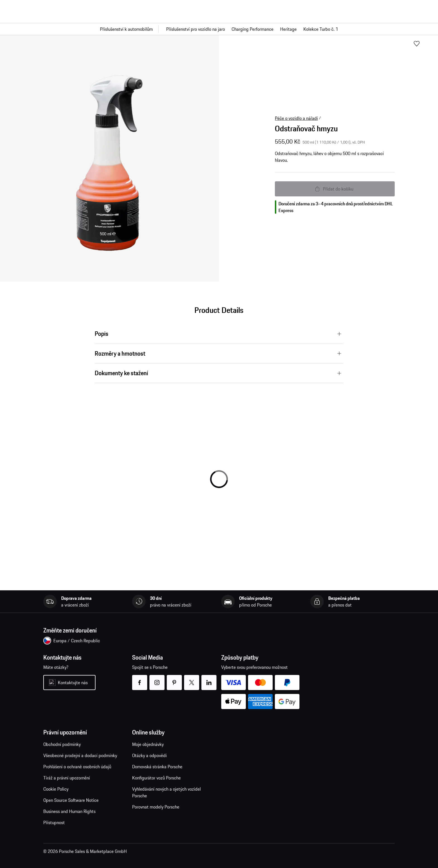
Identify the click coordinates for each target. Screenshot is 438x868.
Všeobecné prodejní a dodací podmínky (80, 755)
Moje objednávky (148, 744)
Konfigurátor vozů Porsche (156, 778)
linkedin (209, 679)
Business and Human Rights (69, 811)
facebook (140, 679)
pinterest (174, 679)
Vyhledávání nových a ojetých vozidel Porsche (166, 792)
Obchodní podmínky (62, 744)
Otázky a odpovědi (149, 755)
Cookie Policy (56, 789)
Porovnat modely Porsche (156, 807)
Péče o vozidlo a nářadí (296, 118)
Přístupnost (54, 822)
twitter (192, 679)
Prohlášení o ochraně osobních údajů (77, 767)
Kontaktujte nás (73, 682)
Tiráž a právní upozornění (67, 778)
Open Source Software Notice (71, 800)
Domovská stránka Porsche (157, 767)
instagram (157, 679)
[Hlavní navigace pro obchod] (219, 29)
